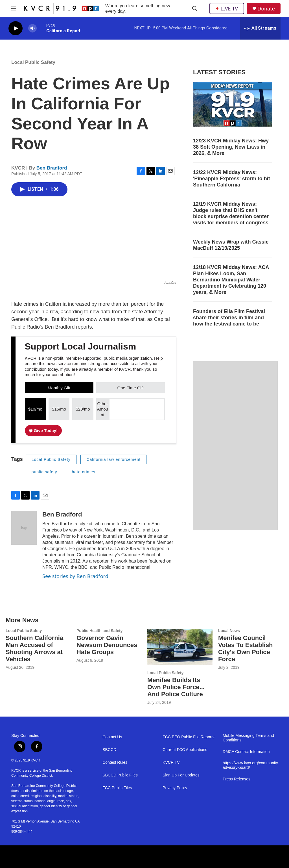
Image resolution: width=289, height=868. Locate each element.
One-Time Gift (131, 388)
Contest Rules (115, 762)
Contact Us (112, 737)
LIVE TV (227, 8)
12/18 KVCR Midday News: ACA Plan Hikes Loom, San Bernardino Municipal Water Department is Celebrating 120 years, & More (231, 280)
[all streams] (260, 28)
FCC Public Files (117, 788)
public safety (44, 472)
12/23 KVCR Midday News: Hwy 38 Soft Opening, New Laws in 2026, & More (231, 147)
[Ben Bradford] (24, 528)
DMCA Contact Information (246, 752)
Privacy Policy (175, 788)
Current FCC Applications (185, 750)
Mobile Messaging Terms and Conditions (248, 738)
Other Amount (103, 409)
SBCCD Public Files (120, 775)
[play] (16, 28)
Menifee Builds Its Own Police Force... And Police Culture (176, 687)
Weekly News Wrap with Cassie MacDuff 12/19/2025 (231, 245)
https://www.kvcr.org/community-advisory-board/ (250, 765)
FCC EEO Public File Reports (189, 737)
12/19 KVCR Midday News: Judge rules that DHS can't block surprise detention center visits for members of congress (231, 213)
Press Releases (237, 779)
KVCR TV (171, 762)
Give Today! (43, 430)
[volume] (32, 28)
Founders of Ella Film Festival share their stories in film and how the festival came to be (229, 318)
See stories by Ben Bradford (75, 576)
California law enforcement (113, 459)
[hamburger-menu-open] (14, 8)
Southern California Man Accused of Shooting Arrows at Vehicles (34, 648)
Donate (266, 9)
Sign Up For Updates (181, 775)
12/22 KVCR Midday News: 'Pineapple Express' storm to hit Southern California (232, 179)
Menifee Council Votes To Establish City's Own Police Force (246, 648)
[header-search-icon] (195, 8)
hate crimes (84, 472)
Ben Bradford (52, 168)
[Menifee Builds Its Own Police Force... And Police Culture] (180, 647)
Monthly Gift (59, 388)
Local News (229, 631)
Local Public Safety (33, 62)
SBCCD (109, 750)
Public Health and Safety (99, 631)
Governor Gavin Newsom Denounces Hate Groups (107, 645)
